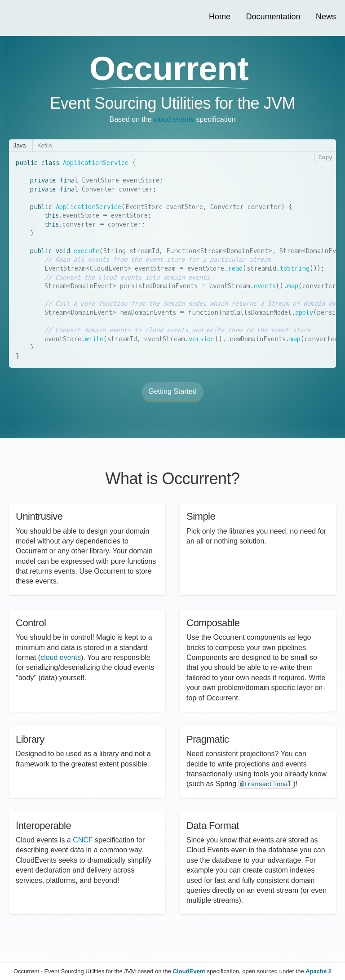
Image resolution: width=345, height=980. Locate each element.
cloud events (174, 119)
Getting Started (172, 391)
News (326, 17)
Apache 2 (318, 971)
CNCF (83, 840)
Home (220, 17)
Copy (325, 158)
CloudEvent (189, 971)
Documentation (273, 17)
